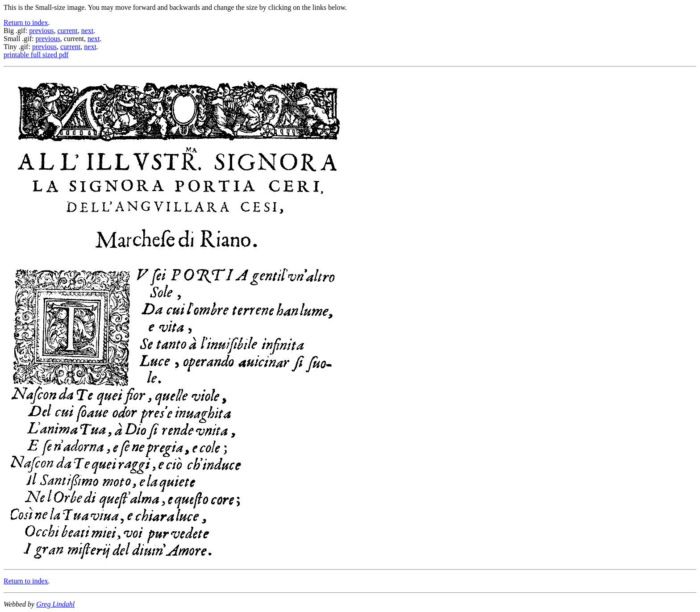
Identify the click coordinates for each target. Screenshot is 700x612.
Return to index (26, 23)
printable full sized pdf (36, 55)
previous (41, 31)
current (67, 31)
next (87, 31)
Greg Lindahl (55, 604)
